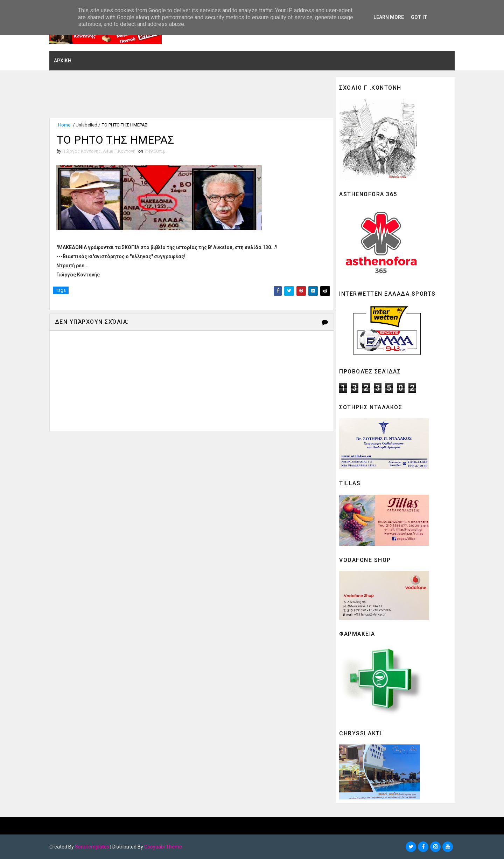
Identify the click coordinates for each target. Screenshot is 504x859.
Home (66, 125)
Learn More (389, 17)
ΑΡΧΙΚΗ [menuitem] (64, 61)
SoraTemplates (93, 847)
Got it (419, 17)
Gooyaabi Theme (164, 847)
